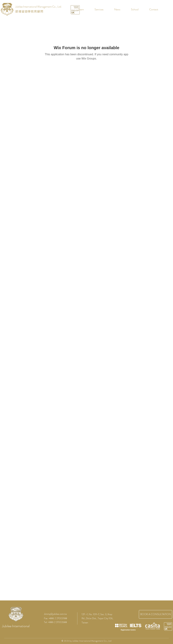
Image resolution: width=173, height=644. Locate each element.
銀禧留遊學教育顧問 (29, 11)
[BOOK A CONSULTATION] (155, 614)
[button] (132, 9)
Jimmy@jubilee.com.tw (55, 614)
